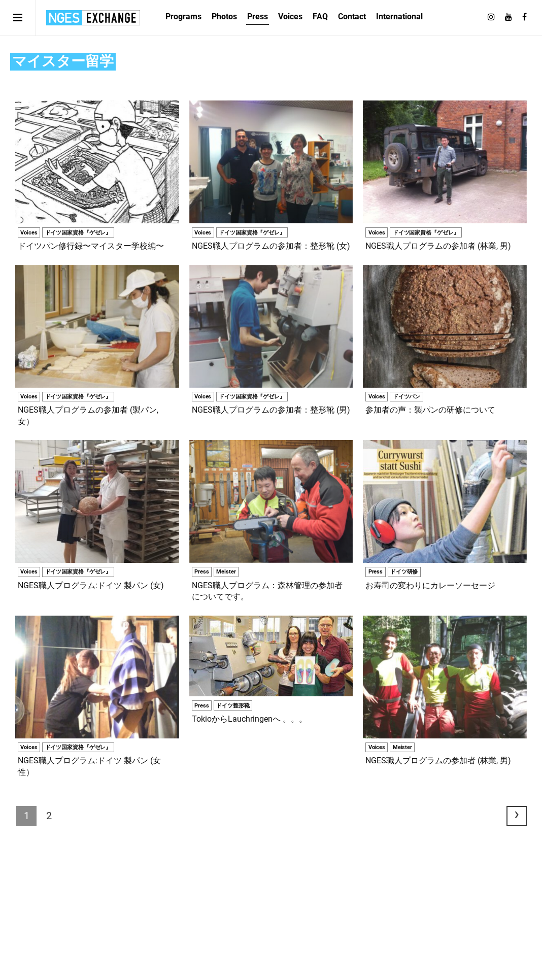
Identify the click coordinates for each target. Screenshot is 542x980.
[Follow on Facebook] (524, 17)
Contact (352, 16)
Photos (224, 16)
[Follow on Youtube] (509, 17)
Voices (290, 16)
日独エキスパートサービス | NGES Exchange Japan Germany (93, 18)
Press (258, 16)
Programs (183, 16)
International (399, 16)
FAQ (320, 16)
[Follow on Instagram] (491, 17)
